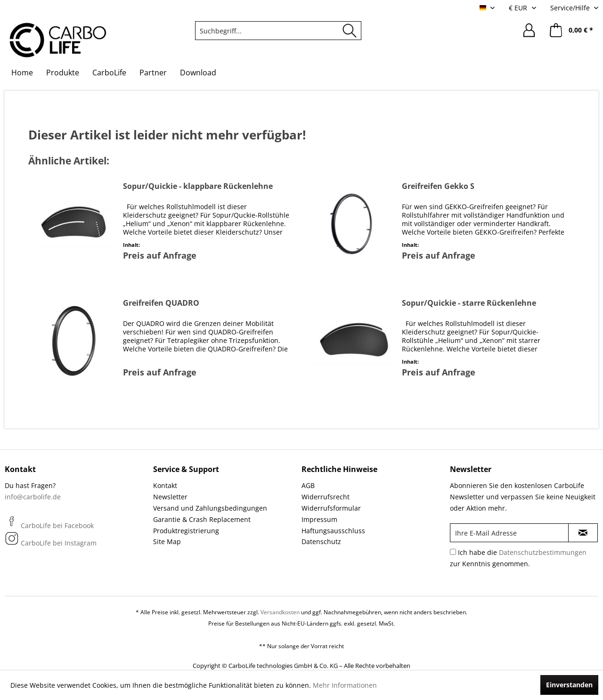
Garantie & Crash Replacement (202, 519)
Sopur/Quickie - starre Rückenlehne (469, 303)
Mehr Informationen (345, 685)
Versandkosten (280, 612)
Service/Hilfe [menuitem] (571, 8)
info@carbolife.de (33, 497)
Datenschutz (321, 541)
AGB (308, 485)
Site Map (167, 541)
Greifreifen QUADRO (161, 303)
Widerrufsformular (331, 508)
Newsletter (170, 497)
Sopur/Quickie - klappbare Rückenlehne (198, 186)
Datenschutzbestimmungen (543, 552)
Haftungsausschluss (333, 531)
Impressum (319, 519)
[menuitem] (278, 31)
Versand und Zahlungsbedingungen (210, 508)
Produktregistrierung (186, 531)
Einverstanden (569, 685)
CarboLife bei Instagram (51, 543)
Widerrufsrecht (326, 497)
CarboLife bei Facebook (49, 525)
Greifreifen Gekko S (438, 186)
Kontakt (165, 485)
